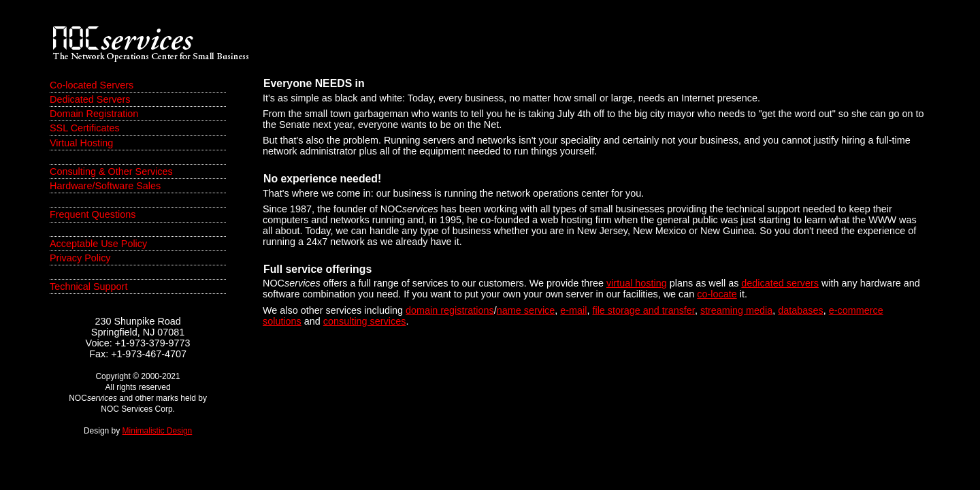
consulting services (365, 321)
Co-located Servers (92, 85)
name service (526, 310)
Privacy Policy (80, 258)
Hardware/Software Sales (105, 186)
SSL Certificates (85, 128)
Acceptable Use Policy (98, 244)
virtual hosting (637, 283)
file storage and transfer (643, 310)
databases (800, 310)
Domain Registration (94, 114)
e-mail (573, 310)
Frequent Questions (93, 214)
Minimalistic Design (158, 431)
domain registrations (450, 310)
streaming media (736, 310)
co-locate (717, 294)
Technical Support (88, 287)
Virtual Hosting (81, 143)
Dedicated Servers (90, 99)
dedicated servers (780, 283)
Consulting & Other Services (111, 171)
